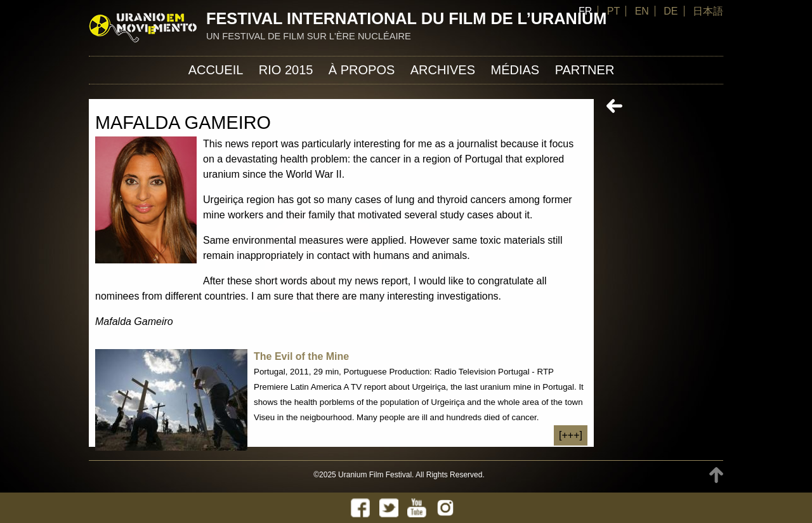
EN (642, 11)
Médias (515, 70)
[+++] (571, 435)
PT (613, 11)
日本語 (708, 11)
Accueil (216, 70)
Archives (443, 70)
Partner (585, 70)
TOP (716, 475)
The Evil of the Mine (301, 356)
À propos (362, 70)
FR (585, 11)
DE (671, 11)
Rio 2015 (286, 70)
